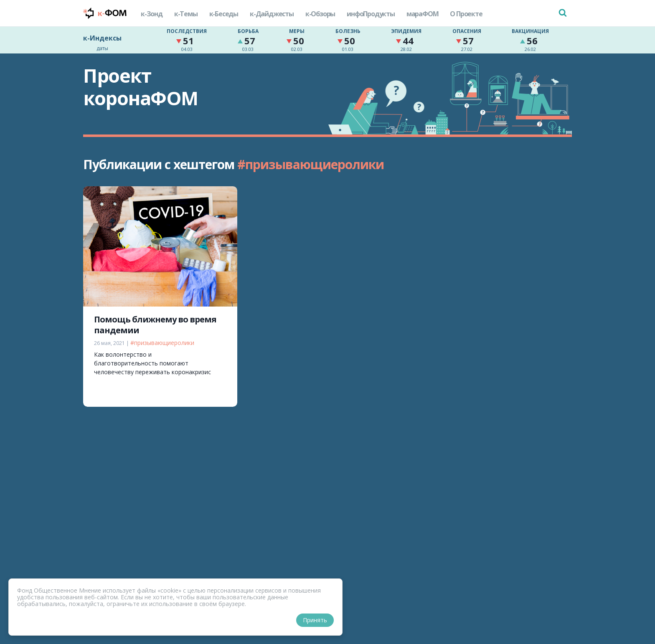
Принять (315, 620)
